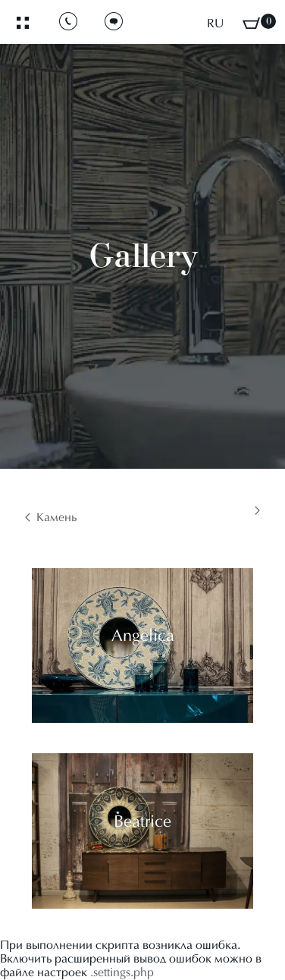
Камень (56, 518)
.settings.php (122, 973)
